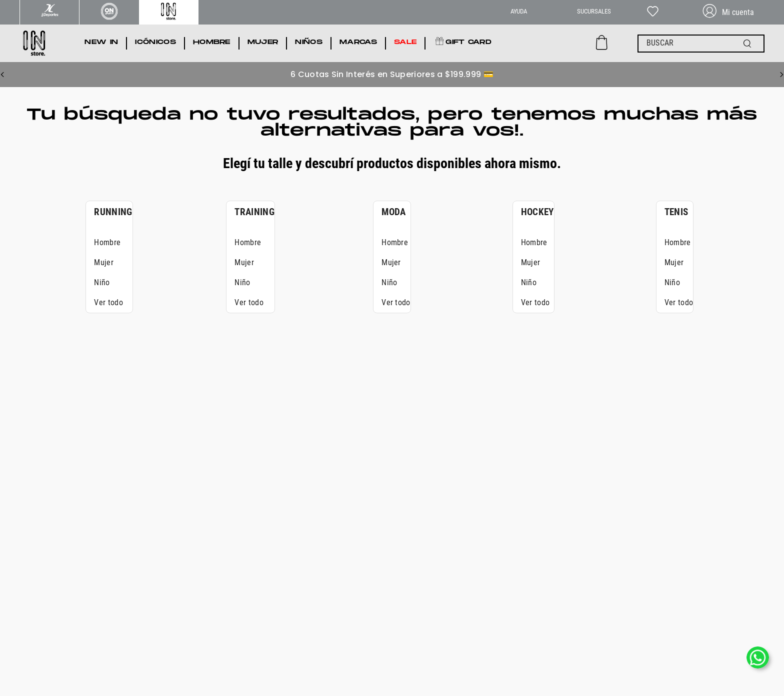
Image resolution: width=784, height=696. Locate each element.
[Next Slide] (781, 75)
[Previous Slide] (2, 75)
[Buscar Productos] (749, 44)
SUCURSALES (594, 11)
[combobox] (701, 44)
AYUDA (519, 11)
